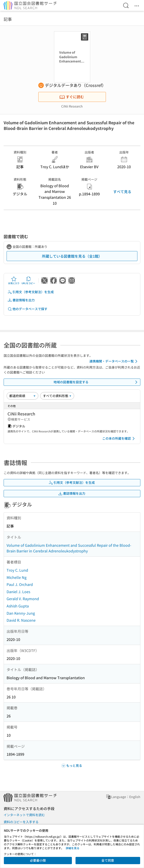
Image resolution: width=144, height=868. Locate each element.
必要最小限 (38, 860)
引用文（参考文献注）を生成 (31, 292)
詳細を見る (73, 848)
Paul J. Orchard (20, 584)
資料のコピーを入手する (21, 822)
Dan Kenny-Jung (21, 613)
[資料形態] (57, 396)
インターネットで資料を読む (24, 815)
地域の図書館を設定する (96, 382)
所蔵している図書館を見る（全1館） (72, 256)
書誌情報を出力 (21, 300)
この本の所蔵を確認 (119, 439)
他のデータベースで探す (27, 309)
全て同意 (108, 860)
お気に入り (14, 281)
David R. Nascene (21, 620)
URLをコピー (28, 281)
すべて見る (122, 192)
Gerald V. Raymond (23, 599)
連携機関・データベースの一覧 (114, 361)
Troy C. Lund (17, 570)
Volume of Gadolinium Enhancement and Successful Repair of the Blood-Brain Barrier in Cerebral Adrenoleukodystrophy (69, 548)
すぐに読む (72, 97)
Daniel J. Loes (18, 592)
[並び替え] (22, 396)
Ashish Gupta (18, 606)
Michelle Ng (17, 577)
